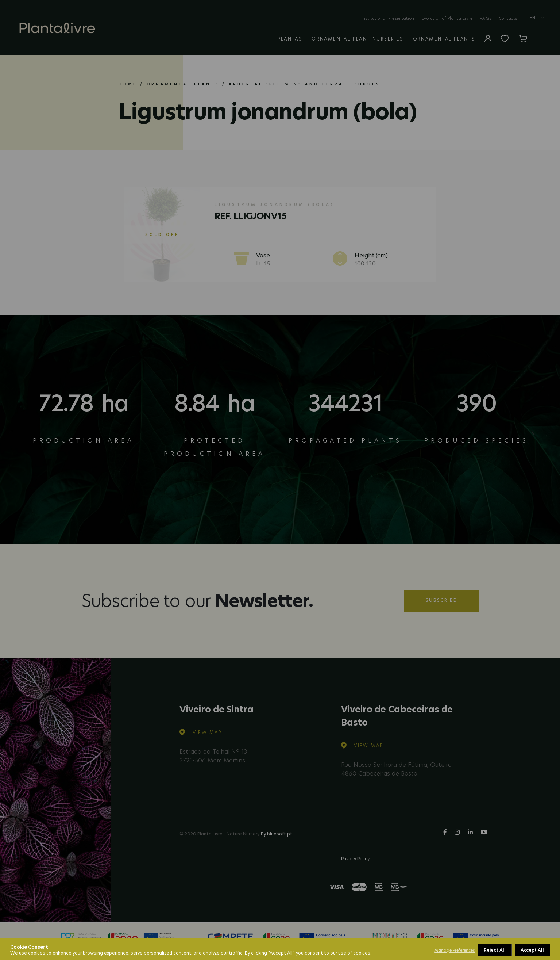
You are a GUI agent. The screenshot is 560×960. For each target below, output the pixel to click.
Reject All (495, 950)
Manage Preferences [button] (454, 950)
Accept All (532, 950)
